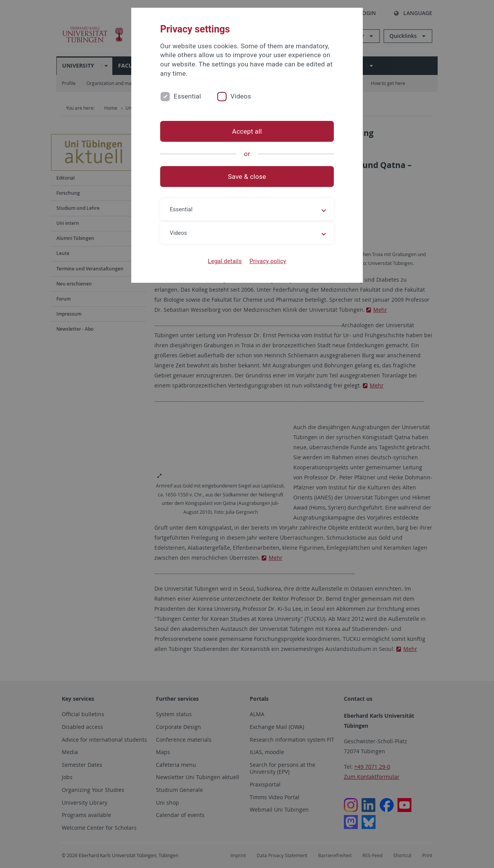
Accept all (247, 131)
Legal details (225, 261)
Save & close (247, 177)
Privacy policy (268, 261)
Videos (241, 96)
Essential (187, 96)
